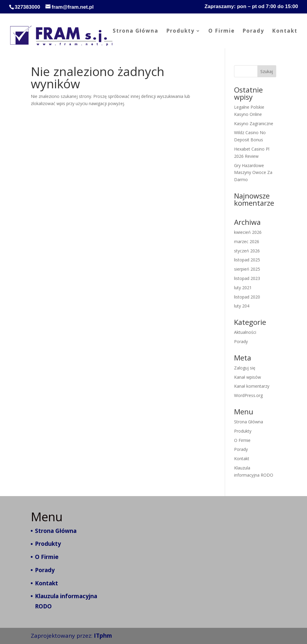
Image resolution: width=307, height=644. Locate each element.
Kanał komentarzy (252, 386)
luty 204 (242, 306)
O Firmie (222, 31)
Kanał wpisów (248, 377)
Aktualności (245, 332)
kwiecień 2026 (248, 232)
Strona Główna (136, 31)
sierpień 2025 (247, 269)
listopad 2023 (247, 278)
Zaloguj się (245, 368)
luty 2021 (243, 288)
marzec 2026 (247, 241)
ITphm (103, 636)
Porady (253, 31)
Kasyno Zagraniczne (254, 124)
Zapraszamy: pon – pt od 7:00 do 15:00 (251, 7)
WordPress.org (248, 395)
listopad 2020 (247, 297)
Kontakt (285, 31)
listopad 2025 (247, 260)
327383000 (27, 7)
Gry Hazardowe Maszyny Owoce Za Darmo (253, 173)
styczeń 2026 (247, 251)
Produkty (180, 31)
